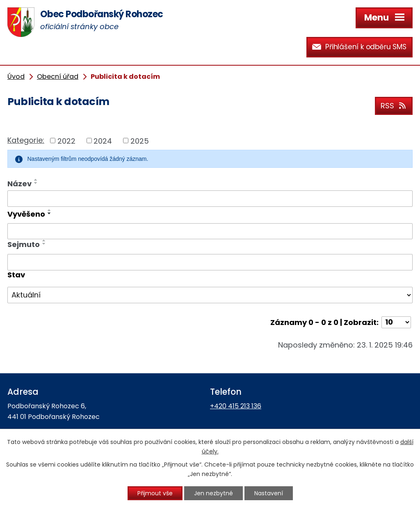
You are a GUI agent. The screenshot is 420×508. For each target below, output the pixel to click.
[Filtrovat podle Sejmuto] (210, 262)
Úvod (16, 77)
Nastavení (269, 493)
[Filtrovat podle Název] (210, 199)
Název (19, 184)
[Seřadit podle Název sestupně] (36, 183)
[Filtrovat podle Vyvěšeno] (210, 231)
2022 (66, 141)
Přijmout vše (155, 493)
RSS (394, 106)
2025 (140, 141)
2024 (103, 141)
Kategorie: (26, 140)
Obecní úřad (58, 77)
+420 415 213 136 (236, 406)
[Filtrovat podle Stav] (210, 295)
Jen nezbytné (213, 493)
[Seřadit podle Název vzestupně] (36, 180)
